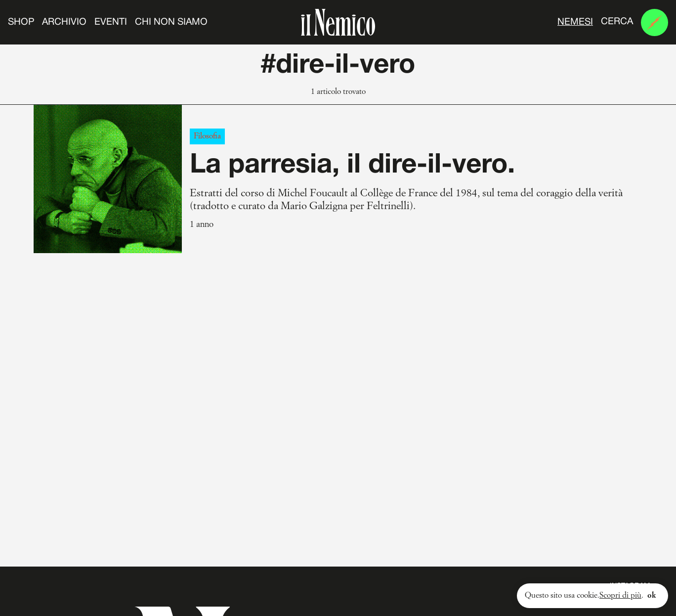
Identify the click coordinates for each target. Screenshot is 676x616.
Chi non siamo (171, 22)
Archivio (64, 22)
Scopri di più (620, 596)
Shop (21, 22)
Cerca (617, 22)
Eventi (111, 22)
